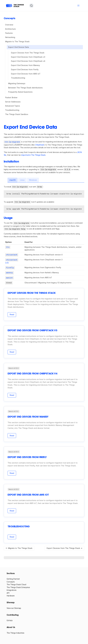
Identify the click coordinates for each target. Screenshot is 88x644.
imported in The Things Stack (33, 155)
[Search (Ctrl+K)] (31, 6)
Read (12, 313)
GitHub (10, 619)
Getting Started (13, 577)
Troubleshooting (18, 78)
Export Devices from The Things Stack (28, 53)
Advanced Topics (13, 106)
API (8, 591)
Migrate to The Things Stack (17, 41)
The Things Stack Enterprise (18, 586)
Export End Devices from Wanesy (25, 65)
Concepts (11, 580)
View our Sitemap (14, 607)
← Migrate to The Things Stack (19, 547)
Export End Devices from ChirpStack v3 (28, 57)
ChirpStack (40, 145)
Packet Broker (11, 97)
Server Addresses (13, 102)
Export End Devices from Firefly (25, 69)
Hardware (11, 594)
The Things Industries (16, 631)
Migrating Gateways (17, 83)
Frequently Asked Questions (20, 92)
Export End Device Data (18, 47)
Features (9, 33)
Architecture (10, 29)
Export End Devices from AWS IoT (26, 74)
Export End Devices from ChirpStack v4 (28, 61)
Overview (9, 25)
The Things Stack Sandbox (17, 114)
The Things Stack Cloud (16, 583)
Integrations (12, 589)
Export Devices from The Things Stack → (64, 547)
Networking (10, 37)
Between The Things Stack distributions (25, 88)
